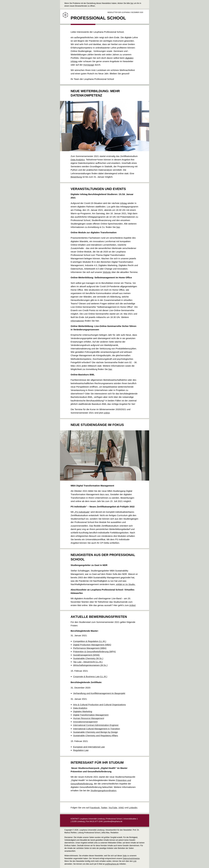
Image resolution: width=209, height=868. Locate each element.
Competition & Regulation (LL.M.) (90, 641)
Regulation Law (81, 750)
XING (121, 808)
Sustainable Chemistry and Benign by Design (96, 732)
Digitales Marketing (83, 711)
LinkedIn (133, 808)
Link (135, 861)
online (107, 413)
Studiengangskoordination (103, 790)
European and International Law (89, 747)
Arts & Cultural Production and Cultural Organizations (100, 705)
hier (132, 3)
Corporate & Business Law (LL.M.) (90, 676)
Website (107, 272)
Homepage (89, 65)
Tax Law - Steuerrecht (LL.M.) (88, 662)
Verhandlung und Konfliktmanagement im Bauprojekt (99, 693)
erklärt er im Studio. (126, 584)
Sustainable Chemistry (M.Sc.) (88, 658)
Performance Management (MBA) (90, 648)
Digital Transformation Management (91, 715)
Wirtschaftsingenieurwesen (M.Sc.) (90, 665)
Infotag (123, 203)
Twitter (104, 808)
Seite (125, 856)
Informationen (78, 321)
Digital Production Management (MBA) (92, 645)
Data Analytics (78, 160)
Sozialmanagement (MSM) (86, 655)
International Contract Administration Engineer (96, 725)
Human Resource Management (89, 718)
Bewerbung (76, 177)
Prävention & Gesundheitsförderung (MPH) (94, 651)
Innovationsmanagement (85, 722)
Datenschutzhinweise (131, 858)
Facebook (95, 808)
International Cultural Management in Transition (97, 729)
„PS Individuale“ (82, 512)
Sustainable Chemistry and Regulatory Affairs (96, 735)
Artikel (132, 605)
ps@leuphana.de (112, 864)
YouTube (113, 808)
